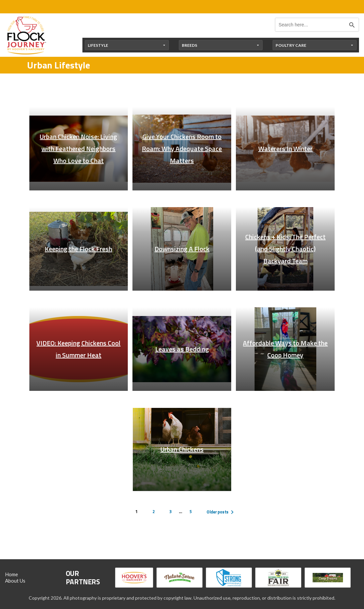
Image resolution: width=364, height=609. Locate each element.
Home (12, 574)
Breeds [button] (190, 45)
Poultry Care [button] (291, 45)
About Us (15, 581)
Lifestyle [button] (98, 45)
